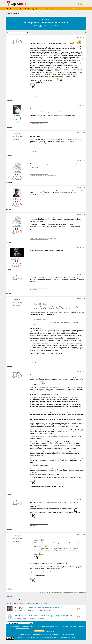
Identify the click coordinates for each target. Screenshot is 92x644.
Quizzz (38, 9)
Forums (12, 9)
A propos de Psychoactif (24, 635)
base (31, 74)
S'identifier (76, 9)
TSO (81, 347)
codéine (44, 55)
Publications (54, 9)
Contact (54, 635)
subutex (80, 220)
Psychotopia (32, 9)
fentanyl (44, 330)
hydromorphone (53, 332)
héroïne (46, 221)
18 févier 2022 (81, 133)
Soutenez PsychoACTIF (46, 632)
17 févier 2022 (81, 105)
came (63, 226)
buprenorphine (51, 218)
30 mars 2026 (33, 618)
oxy (66, 309)
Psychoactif (43, 593)
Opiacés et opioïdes (18, 13)
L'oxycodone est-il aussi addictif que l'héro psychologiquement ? (51, 616)
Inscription (83, 9)
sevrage (58, 454)
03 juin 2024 (37, 610)
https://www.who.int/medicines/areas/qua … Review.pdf (45, 572)
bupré (37, 391)
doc (44, 394)
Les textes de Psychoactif (31, 638)
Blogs (17, 9)
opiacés (45, 44)
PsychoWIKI (23, 9)
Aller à (19, 623)
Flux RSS (61, 635)
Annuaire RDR (45, 9)
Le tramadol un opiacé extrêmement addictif (44, 608)
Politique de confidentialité (39, 635)
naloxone (51, 445)
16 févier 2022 (81, 37)
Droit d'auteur (19, 638)
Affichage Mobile (70, 635)
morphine (74, 54)
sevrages (63, 115)
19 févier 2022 (81, 299)
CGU (49, 635)
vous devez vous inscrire (34, 600)
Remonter (10, 597)
